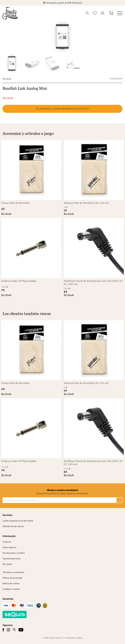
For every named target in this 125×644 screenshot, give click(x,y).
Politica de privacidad (12, 578)
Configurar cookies (11, 589)
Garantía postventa (12, 558)
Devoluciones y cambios (14, 553)
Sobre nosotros (9, 547)
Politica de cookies (11, 583)
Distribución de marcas (13, 526)
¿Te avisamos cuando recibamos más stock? (62, 109)
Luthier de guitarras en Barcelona (18, 521)
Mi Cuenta (7, 564)
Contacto (7, 542)
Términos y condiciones (13, 572)
